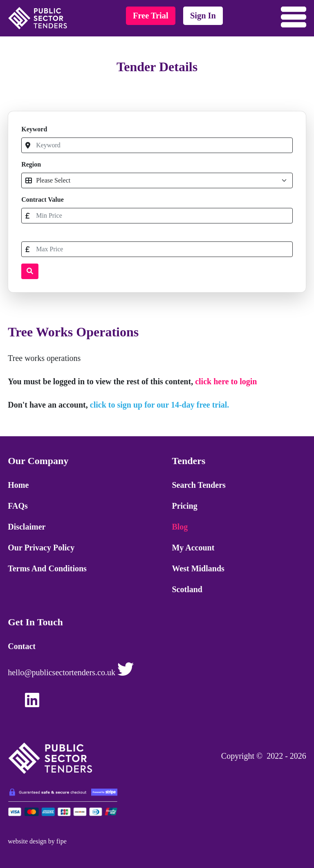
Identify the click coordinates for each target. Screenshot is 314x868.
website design (27, 841)
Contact (22, 646)
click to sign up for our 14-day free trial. (160, 405)
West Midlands (198, 568)
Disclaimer (27, 527)
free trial (151, 16)
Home (18, 485)
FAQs (18, 506)
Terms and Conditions (47, 568)
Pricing (184, 506)
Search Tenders (198, 485)
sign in (203, 16)
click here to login (226, 381)
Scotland (187, 589)
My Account (193, 548)
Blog (180, 527)
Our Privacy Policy (41, 548)
